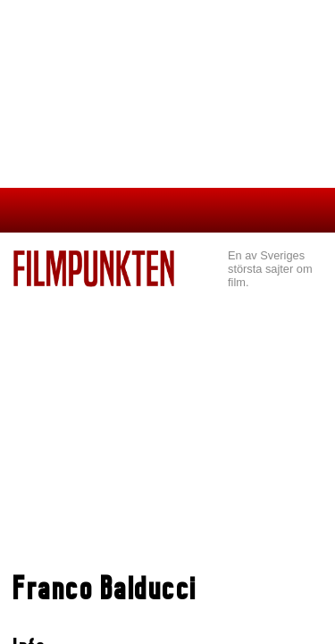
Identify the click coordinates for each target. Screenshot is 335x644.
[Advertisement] (167, 421)
